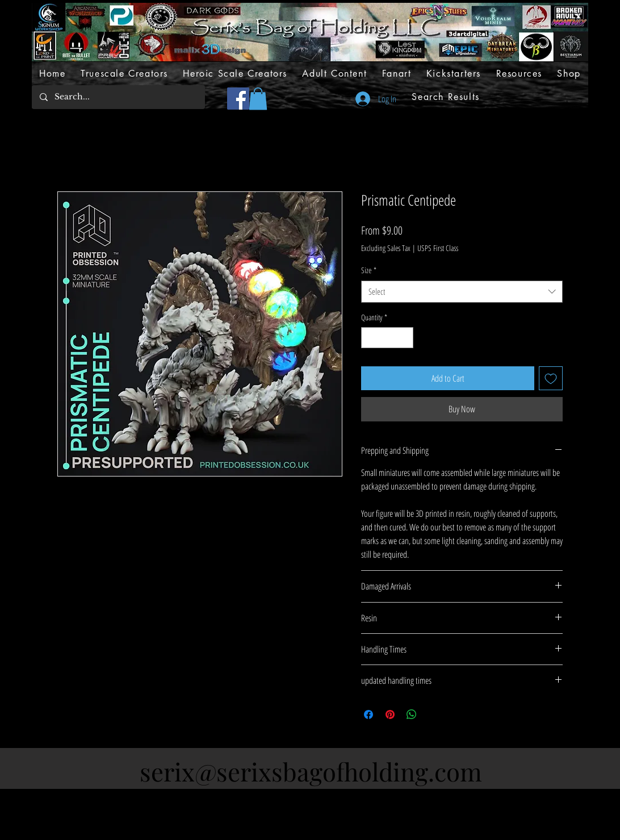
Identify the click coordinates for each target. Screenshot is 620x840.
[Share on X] (433, 714)
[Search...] (118, 97)
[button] (258, 99)
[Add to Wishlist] (551, 378)
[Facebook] (238, 99)
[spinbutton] (387, 338)
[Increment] (405, 338)
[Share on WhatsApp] (412, 714)
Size (369, 270)
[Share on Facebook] (368, 714)
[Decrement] (370, 338)
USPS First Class (438, 248)
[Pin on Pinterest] (390, 714)
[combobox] (462, 292)
